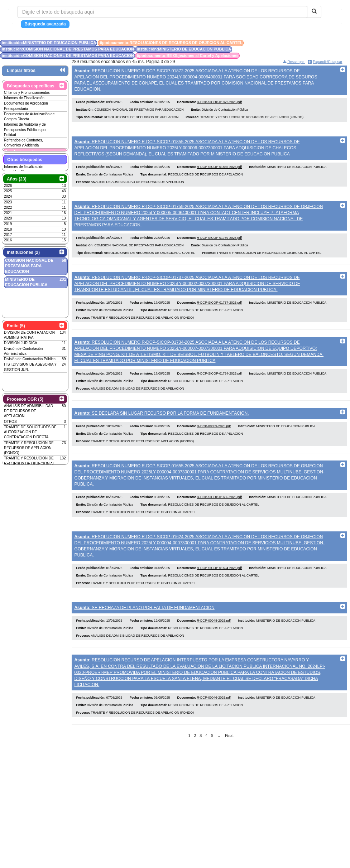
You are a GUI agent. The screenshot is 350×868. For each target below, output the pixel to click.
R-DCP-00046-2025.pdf (214, 723)
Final (229, 761)
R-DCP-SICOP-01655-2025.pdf (220, 515)
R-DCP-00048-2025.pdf (214, 644)
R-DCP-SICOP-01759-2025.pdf (220, 246)
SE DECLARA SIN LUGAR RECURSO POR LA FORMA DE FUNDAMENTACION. (161, 426)
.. (219, 761)
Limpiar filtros (21, 71)
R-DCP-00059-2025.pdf (214, 442)
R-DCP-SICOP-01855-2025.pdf (220, 173)
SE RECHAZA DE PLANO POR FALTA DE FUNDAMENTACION (144, 628)
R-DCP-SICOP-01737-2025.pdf (220, 313)
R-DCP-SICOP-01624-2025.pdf (220, 589)
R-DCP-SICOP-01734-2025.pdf (220, 387)
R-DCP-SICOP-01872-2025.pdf (220, 105)
